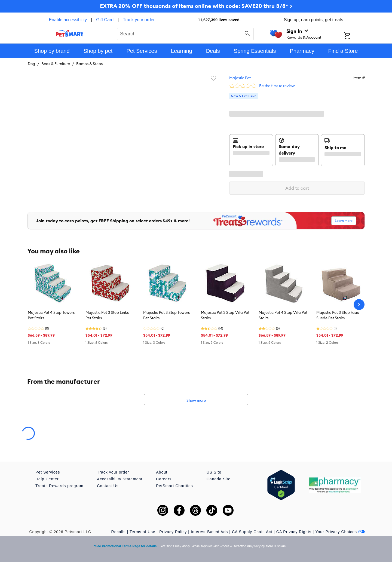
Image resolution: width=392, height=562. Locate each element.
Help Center (47, 479)
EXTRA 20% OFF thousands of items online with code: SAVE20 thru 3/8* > (196, 6)
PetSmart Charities (174, 486)
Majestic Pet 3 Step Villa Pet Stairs (225, 315)
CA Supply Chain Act (252, 532)
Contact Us (108, 486)
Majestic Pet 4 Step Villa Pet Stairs (283, 315)
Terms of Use (142, 532)
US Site (214, 472)
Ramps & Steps (89, 64)
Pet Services (48, 472)
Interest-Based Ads (209, 532)
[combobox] (185, 33)
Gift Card (105, 20)
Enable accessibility (68, 20)
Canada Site (219, 479)
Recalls (119, 532)
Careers (164, 479)
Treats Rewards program (59, 486)
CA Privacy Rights (294, 532)
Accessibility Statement (120, 479)
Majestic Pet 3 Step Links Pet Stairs (107, 315)
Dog (31, 64)
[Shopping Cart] (354, 36)
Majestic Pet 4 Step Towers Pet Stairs (51, 315)
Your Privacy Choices (340, 532)
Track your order (139, 20)
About (162, 472)
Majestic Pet (240, 78)
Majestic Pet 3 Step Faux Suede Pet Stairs (338, 315)
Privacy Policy (173, 532)
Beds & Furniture (56, 64)
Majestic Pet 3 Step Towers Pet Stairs (166, 315)
